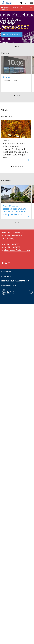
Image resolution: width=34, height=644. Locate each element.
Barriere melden (9, 285)
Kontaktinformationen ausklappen (31, 292)
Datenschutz (7, 276)
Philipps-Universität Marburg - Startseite (8, 3)
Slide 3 (19, 96)
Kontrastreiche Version (21, 3)
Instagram (9, 263)
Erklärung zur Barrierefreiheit (15, 281)
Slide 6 (22, 166)
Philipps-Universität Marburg (11, 294)
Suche (26, 3)
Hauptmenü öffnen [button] (31, 3)
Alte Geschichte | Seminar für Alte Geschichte (31, 8)
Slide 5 (20, 166)
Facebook (2, 263)
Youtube (6, 263)
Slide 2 (18, 47)
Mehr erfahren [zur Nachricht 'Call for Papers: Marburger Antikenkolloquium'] (12, 35)
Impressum (6, 272)
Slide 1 (16, 47)
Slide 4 (18, 166)
